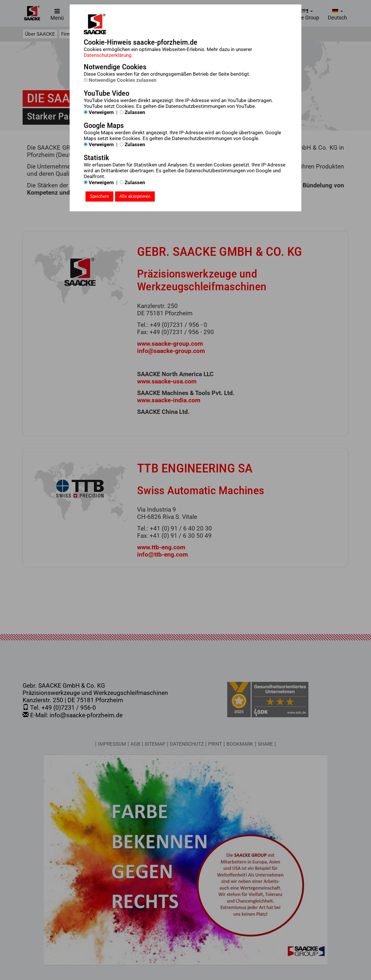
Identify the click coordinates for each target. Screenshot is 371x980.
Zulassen (132, 112)
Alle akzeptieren (135, 196)
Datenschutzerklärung (108, 55)
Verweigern (99, 112)
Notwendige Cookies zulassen (120, 80)
